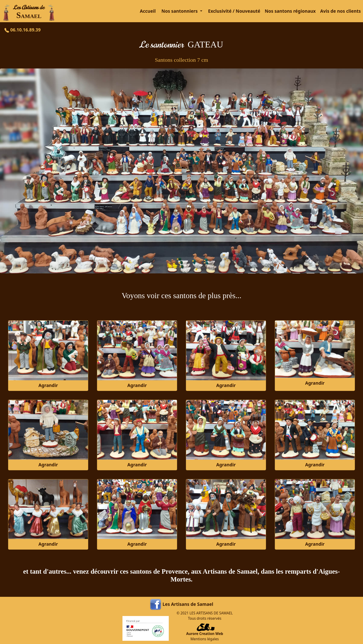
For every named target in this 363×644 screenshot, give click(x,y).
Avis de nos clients (341, 11)
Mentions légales (205, 639)
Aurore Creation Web (205, 634)
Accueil (148, 11)
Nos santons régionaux (290, 11)
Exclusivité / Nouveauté (234, 11)
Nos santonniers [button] (180, 11)
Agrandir (48, 385)
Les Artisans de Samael (188, 604)
